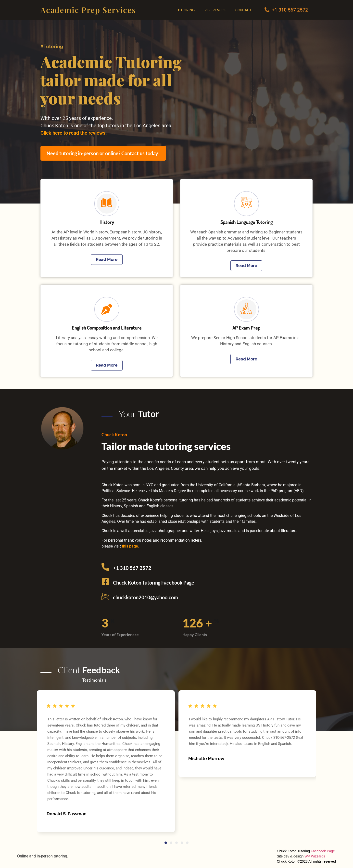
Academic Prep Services (88, 10)
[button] (166, 843)
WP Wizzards (315, 856)
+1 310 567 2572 (290, 10)
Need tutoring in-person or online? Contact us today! (103, 153)
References (215, 10)
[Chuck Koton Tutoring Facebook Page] (105, 582)
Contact (243, 10)
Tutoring (186, 10)
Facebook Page (323, 851)
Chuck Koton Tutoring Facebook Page (154, 583)
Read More (107, 259)
